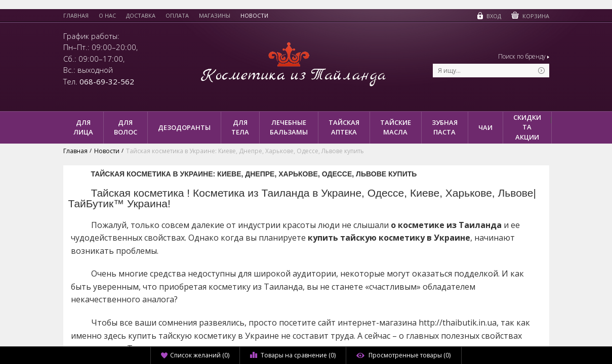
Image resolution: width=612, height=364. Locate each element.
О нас (107, 16)
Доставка (141, 16)
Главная (76, 16)
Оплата (177, 16)
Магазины (215, 16)
